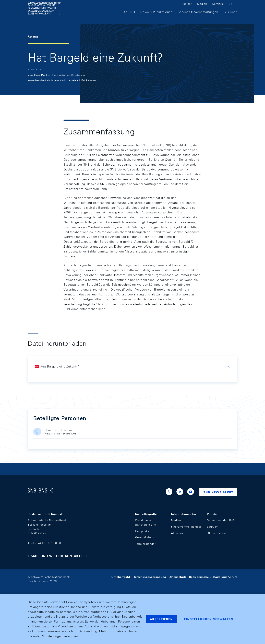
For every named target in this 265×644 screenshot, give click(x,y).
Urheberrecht (121, 577)
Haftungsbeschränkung (149, 577)
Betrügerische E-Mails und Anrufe (213, 577)
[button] (233, 8)
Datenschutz (178, 577)
